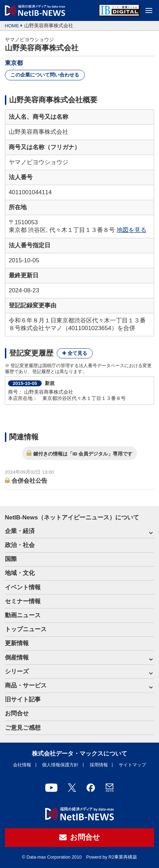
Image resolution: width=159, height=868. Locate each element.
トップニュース (26, 629)
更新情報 (17, 643)
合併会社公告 (29, 481)
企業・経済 (20, 531)
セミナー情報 (23, 601)
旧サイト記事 (23, 699)
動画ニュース (23, 615)
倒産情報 (17, 658)
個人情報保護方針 (60, 765)
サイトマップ (132, 765)
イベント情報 (23, 587)
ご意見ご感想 (23, 728)
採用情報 (99, 765)
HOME (12, 26)
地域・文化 (20, 573)
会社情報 (22, 765)
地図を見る (132, 230)
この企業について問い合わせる (45, 75)
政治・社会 (20, 545)
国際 (11, 559)
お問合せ (17, 713)
